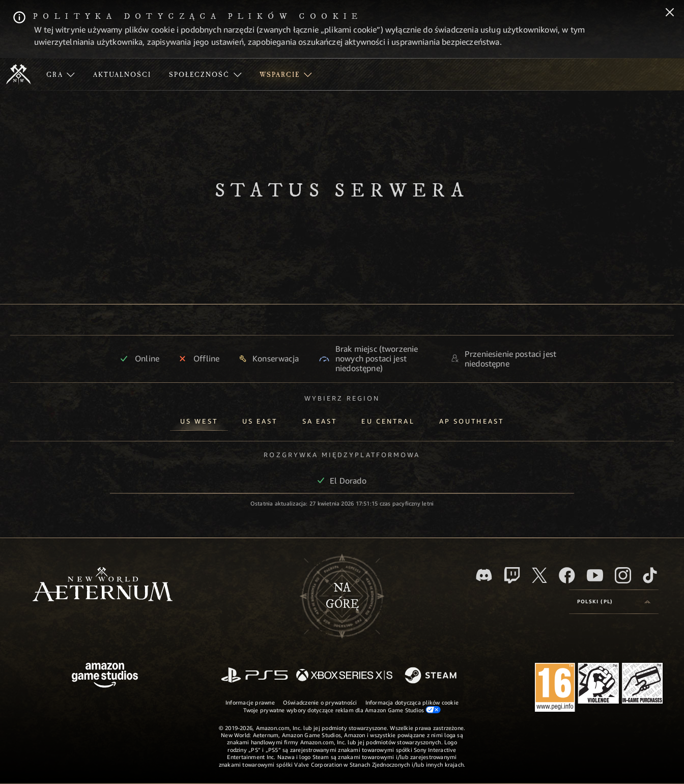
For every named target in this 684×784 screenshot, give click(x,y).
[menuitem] (61, 74)
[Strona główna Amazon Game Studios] (105, 676)
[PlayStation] (254, 676)
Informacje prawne (250, 702)
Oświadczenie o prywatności (320, 702)
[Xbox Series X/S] (344, 676)
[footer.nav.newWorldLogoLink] (103, 585)
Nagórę (342, 596)
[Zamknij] (670, 13)
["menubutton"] (61, 74)
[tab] (199, 419)
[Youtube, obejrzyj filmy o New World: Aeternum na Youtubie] (595, 575)
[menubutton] (614, 602)
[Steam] (432, 676)
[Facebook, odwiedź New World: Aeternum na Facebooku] (567, 575)
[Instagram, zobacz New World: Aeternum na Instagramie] (623, 575)
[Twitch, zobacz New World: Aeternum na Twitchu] (512, 575)
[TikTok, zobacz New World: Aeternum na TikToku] (650, 575)
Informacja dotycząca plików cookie (412, 702)
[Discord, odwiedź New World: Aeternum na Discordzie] (484, 575)
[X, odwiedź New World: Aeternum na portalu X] (539, 575)
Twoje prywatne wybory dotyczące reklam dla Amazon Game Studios (342, 710)
